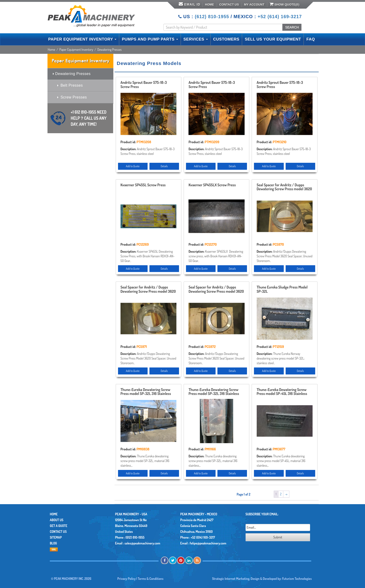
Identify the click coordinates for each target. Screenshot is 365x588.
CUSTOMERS (226, 39)
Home (210, 5)
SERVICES (196, 39)
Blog (53, 543)
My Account (254, 5)
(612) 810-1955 (212, 17)
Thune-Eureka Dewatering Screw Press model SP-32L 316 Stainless (146, 392)
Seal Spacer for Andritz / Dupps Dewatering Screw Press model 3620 (284, 187)
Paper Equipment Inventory (76, 49)
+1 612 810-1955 (89, 118)
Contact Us (229, 5)
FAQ (311, 39)
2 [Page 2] (281, 494)
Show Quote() (284, 4)
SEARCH (292, 27)
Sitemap (56, 537)
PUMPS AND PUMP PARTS (150, 39)
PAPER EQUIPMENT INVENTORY (82, 39)
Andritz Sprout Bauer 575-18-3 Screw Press (144, 85)
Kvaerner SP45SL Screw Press (143, 185)
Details (164, 166)
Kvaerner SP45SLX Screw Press (212, 185)
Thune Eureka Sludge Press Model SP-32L (282, 289)
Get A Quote (59, 526)
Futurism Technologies (297, 579)
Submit (278, 537)
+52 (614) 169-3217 (280, 17)
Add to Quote (133, 166)
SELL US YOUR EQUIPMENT (273, 39)
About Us (57, 520)
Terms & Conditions (151, 579)
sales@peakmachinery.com (142, 543)
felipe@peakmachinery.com (208, 543)
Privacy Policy (127, 579)
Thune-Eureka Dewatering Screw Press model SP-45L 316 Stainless (282, 392)
